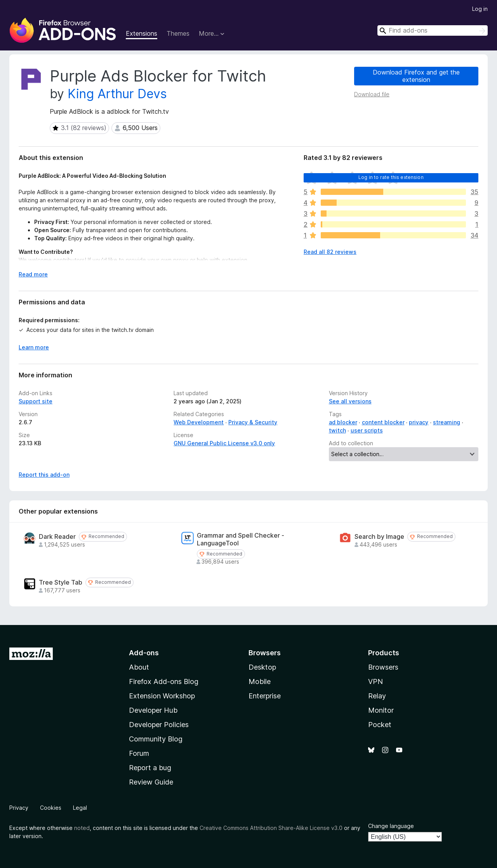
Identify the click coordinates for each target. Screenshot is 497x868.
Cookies (51, 808)
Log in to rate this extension (391, 177)
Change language (391, 826)
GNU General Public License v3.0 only (224, 443)
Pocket (380, 725)
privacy (419, 422)
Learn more (34, 347)
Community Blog (156, 739)
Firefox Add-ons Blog (164, 681)
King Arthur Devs (117, 94)
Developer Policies (159, 725)
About (139, 667)
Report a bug (150, 768)
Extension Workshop (162, 696)
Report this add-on (44, 475)
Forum (139, 753)
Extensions (142, 33)
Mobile (260, 681)
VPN (375, 681)
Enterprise (265, 696)
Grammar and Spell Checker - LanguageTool (241, 539)
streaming (447, 422)
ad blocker (343, 422)
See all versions (350, 401)
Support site (36, 401)
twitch (337, 430)
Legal (80, 808)
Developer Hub (153, 710)
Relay (377, 696)
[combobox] (433, 30)
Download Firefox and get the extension (416, 76)
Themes (178, 33)
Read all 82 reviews (330, 252)
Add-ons (144, 653)
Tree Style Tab (61, 582)
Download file (372, 94)
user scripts (367, 430)
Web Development (199, 422)
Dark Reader (57, 537)
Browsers (383, 667)
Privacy (19, 808)
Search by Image (379, 537)
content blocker (383, 422)
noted (82, 828)
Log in (480, 9)
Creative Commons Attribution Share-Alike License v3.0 (271, 828)
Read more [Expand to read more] (33, 274)
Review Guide (151, 782)
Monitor (381, 710)
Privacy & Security (253, 422)
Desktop (262, 667)
